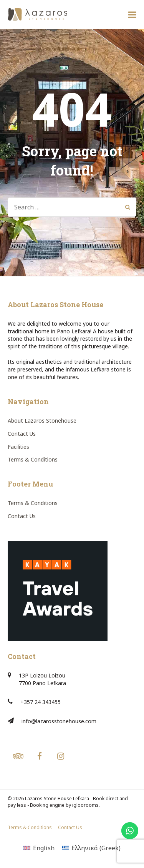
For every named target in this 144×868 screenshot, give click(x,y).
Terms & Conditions (33, 459)
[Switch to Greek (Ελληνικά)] (91, 848)
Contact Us (22, 434)
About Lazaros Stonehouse (42, 421)
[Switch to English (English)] (39, 848)
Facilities (18, 447)
